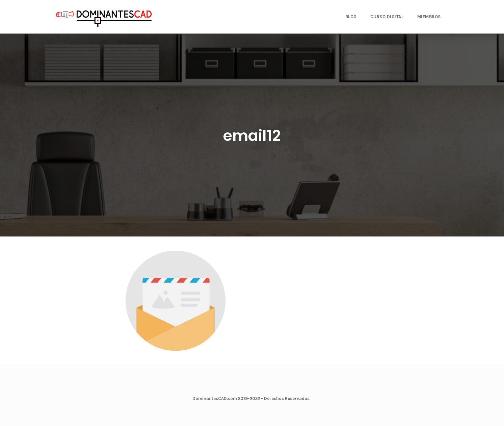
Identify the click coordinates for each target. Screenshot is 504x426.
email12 (252, 136)
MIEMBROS (429, 17)
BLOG (351, 17)
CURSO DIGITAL (387, 17)
